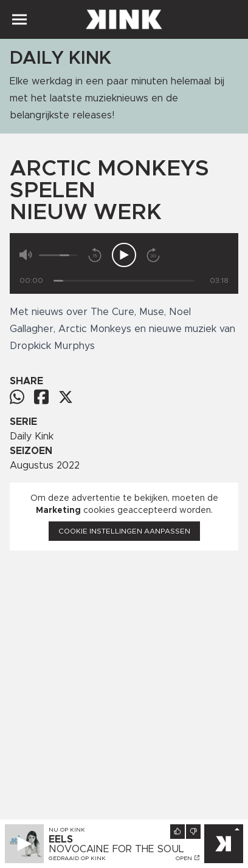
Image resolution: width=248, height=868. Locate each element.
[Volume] (58, 255)
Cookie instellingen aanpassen (124, 531)
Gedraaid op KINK (77, 858)
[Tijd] (124, 281)
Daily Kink (32, 436)
